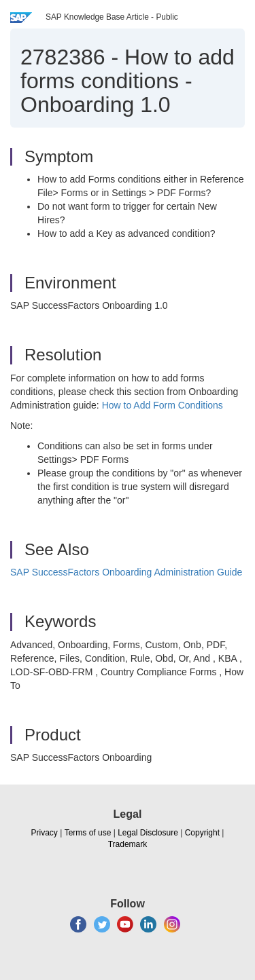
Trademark (128, 844)
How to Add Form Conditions (163, 405)
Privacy (45, 833)
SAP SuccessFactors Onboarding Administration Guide (126, 572)
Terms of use (88, 833)
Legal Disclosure (148, 833)
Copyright (202, 833)
